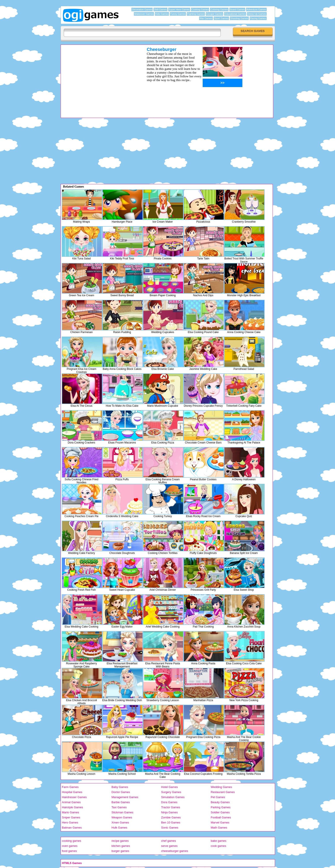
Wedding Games (222, 787)
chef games (169, 841)
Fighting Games (196, 14)
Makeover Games (144, 14)
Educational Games (235, 14)
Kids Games (162, 14)
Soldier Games (220, 812)
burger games (120, 851)
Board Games (237, 9)
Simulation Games (173, 797)
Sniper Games (71, 817)
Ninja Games (169, 812)
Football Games (221, 817)
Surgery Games (171, 792)
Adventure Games (256, 9)
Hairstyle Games (73, 807)
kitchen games (121, 846)
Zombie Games (171, 817)
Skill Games (160, 9)
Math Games (219, 828)
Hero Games (70, 822)
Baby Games (120, 787)
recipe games (120, 841)
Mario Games (71, 812)
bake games (219, 841)
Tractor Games (171, 807)
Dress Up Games (257, 14)
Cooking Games (200, 9)
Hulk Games (120, 828)
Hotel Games (170, 787)
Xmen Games (120, 822)
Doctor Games (121, 792)
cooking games (72, 841)
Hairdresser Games (74, 797)
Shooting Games (239, 18)
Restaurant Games (223, 792)
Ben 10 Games (171, 822)
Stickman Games (123, 812)
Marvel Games (220, 822)
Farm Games (70, 787)
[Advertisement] (98, 78)
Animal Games (71, 802)
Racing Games (258, 18)
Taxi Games (119, 807)
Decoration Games (142, 9)
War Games (206, 18)
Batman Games (72, 828)
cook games (219, 846)
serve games (169, 846)
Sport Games (221, 18)
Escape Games (214, 14)
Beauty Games (220, 802)
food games (69, 851)
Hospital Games (72, 792)
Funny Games (178, 14)
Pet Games (218, 797)
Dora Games (169, 802)
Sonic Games (170, 828)
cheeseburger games (175, 851)
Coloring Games (219, 9)
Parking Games (221, 807)
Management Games (125, 797)
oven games (70, 846)
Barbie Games (121, 802)
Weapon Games (122, 817)
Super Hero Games (179, 9)
